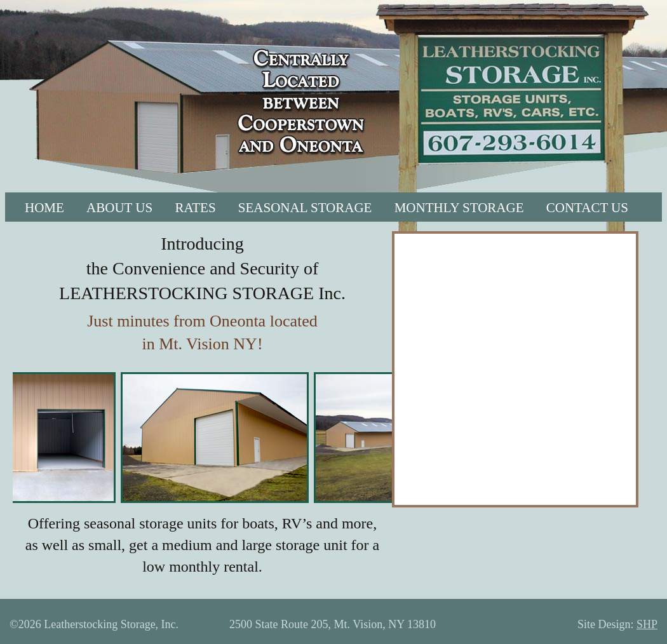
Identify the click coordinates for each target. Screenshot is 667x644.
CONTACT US (587, 208)
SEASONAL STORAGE (305, 208)
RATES (195, 208)
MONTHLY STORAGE (459, 208)
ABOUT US (119, 208)
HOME (44, 208)
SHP (647, 624)
